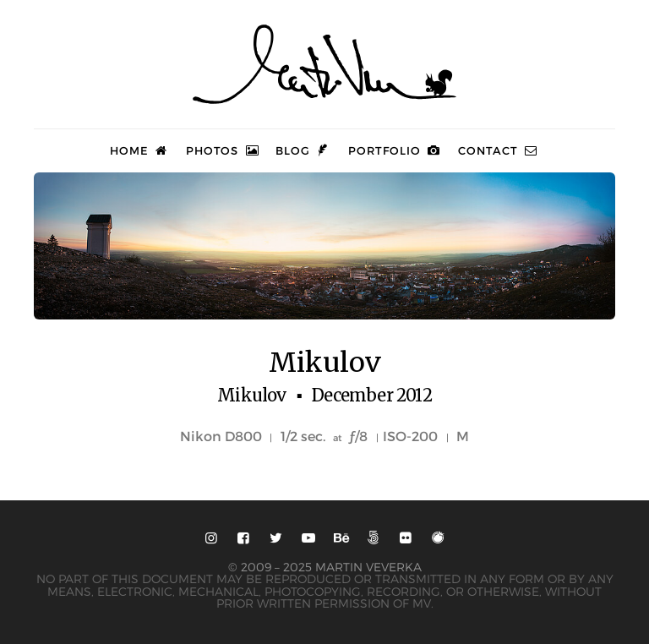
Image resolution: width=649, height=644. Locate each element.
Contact (499, 150)
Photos (223, 150)
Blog (303, 150)
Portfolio (395, 150)
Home (140, 150)
